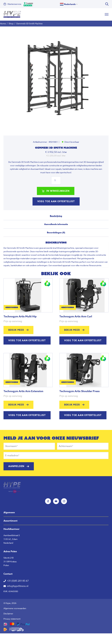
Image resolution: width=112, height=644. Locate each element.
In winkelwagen (58, 191)
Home (3, 23)
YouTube (56, 501)
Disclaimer (8, 614)
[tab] (56, 217)
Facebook (48, 501)
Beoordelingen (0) (56, 233)
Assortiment (10, 521)
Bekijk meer (16, 330)
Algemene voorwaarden (15, 608)
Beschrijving (56, 216)
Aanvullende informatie (56, 224)
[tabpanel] (56, 79)
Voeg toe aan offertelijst (56, 201)
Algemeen (9, 513)
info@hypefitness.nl (18, 586)
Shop (11, 23)
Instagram (64, 501)
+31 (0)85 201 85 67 (18, 581)
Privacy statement (12, 619)
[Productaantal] (56, 180)
